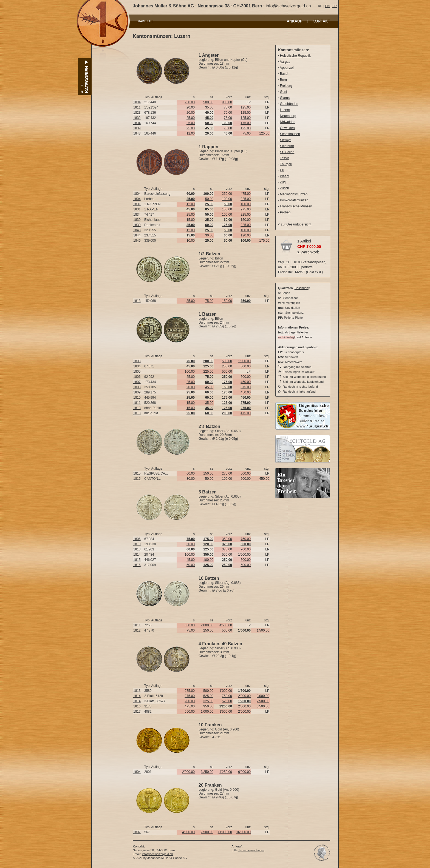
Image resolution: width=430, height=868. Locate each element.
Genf (284, 92)
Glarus (285, 98)
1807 (137, 382)
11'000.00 (225, 832)
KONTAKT (321, 21)
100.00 (227, 199)
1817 (137, 712)
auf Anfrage (304, 337)
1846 (137, 241)
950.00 (208, 706)
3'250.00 (207, 772)
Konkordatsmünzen (294, 200)
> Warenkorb (308, 252)
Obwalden (287, 128)
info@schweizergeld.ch (288, 6)
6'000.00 (244, 772)
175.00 (246, 123)
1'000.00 (244, 361)
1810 (137, 398)
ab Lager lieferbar (296, 332)
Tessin (284, 158)
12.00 (191, 133)
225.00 (246, 199)
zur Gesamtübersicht (296, 224)
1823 (137, 113)
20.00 (191, 107)
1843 (137, 133)
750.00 (246, 539)
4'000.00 (188, 832)
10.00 (191, 241)
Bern (283, 80)
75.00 (228, 107)
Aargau (285, 62)
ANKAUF (295, 21)
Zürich (285, 188)
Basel (284, 74)
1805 (137, 372)
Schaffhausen (290, 134)
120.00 (246, 235)
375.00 (246, 387)
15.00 (191, 220)
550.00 (227, 555)
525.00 (208, 696)
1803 (137, 361)
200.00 (246, 479)
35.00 (209, 107)
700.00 (246, 549)
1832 (137, 118)
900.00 (227, 102)
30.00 (209, 235)
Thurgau (286, 164)
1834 (137, 123)
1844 (137, 235)
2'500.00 (263, 701)
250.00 (190, 102)
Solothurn (287, 146)
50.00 (209, 199)
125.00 (246, 107)
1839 (137, 128)
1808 (137, 387)
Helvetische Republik (295, 56)
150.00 (227, 209)
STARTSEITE (145, 21)
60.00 (191, 473)
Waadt (285, 176)
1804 (137, 102)
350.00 (227, 539)
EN (327, 6)
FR (335, 6)
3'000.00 (263, 696)
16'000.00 (244, 832)
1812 (137, 630)
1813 (137, 301)
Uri (282, 170)
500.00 (208, 102)
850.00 (190, 625)
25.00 (191, 118)
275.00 (246, 209)
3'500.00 (263, 706)
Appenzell (287, 68)
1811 (137, 107)
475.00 (246, 194)
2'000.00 (207, 625)
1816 (137, 565)
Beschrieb (302, 288)
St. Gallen (287, 152)
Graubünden (289, 104)
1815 (137, 473)
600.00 (246, 366)
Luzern (285, 110)
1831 (137, 204)
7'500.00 (207, 832)
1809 (137, 392)
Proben (285, 212)
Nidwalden (288, 122)
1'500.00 (263, 630)
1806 (137, 377)
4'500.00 (226, 625)
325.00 (208, 701)
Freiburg (286, 86)
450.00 (246, 382)
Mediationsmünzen (294, 194)
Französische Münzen (296, 206)
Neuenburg (288, 116)
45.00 (209, 387)
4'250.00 (226, 772)
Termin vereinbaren (251, 850)
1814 (137, 555)
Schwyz (286, 140)
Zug (283, 182)
